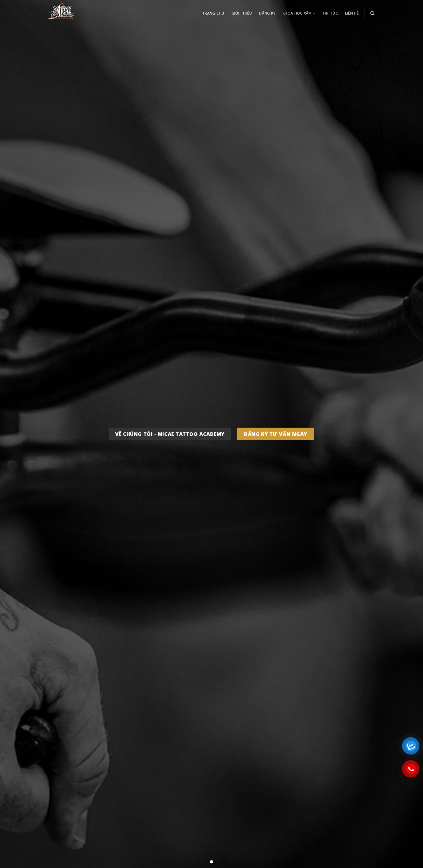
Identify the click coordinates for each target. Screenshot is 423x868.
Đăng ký (267, 13)
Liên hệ (352, 13)
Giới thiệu (242, 13)
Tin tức (330, 13)
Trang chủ (213, 13)
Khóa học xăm (299, 13)
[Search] (373, 13)
